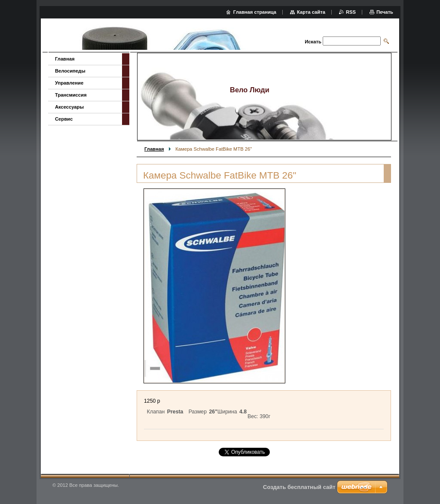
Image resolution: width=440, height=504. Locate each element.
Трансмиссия (71, 95)
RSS (351, 12)
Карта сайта (311, 12)
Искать (313, 42)
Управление (69, 83)
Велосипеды (70, 71)
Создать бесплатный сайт (299, 487)
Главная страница (255, 12)
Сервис (64, 119)
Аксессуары (69, 107)
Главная (154, 149)
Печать (385, 12)
